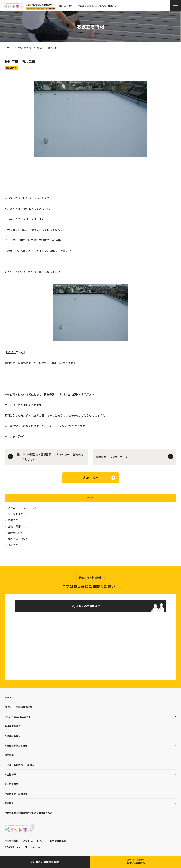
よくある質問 (11, 784)
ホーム (8, 47)
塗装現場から (16, 533)
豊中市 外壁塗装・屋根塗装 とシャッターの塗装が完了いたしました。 (50, 457)
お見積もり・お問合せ (16, 794)
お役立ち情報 (24, 47)
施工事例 (9, 755)
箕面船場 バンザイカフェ (112, 457)
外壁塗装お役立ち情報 (16, 745)
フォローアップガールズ (22, 508)
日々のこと (14, 545)
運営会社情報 (11, 841)
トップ (8, 697)
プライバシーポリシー (34, 841)
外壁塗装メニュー (14, 736)
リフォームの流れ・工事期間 (19, 765)
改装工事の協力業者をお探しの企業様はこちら (28, 813)
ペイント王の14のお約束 (17, 716)
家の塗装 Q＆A (17, 539)
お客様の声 (10, 774)
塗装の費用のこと (18, 526)
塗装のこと (14, 520)
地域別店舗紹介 (12, 726)
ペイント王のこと (18, 514)
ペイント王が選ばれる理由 (18, 707)
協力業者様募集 (58, 841)
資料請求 (9, 803)
